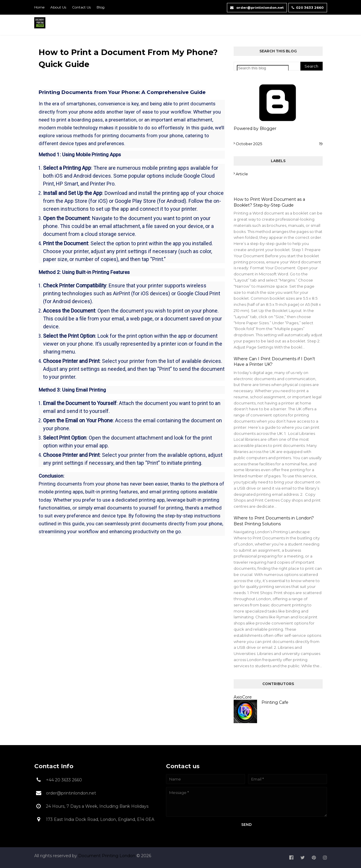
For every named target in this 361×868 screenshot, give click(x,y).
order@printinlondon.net (251, 7)
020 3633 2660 (307, 7)
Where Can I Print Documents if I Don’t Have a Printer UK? (274, 362)
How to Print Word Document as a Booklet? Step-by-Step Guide (269, 202)
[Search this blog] (263, 68)
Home (39, 7)
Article (242, 174)
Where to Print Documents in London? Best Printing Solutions (274, 521)
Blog (101, 7)
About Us (58, 7)
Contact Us (81, 7)
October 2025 (279, 144)
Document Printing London (107, 856)
